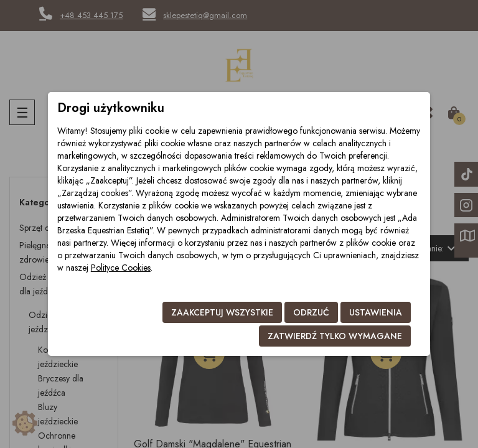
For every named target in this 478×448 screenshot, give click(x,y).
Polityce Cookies (121, 268)
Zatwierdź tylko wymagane (335, 336)
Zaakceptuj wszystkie (222, 312)
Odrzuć (311, 312)
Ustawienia (376, 312)
